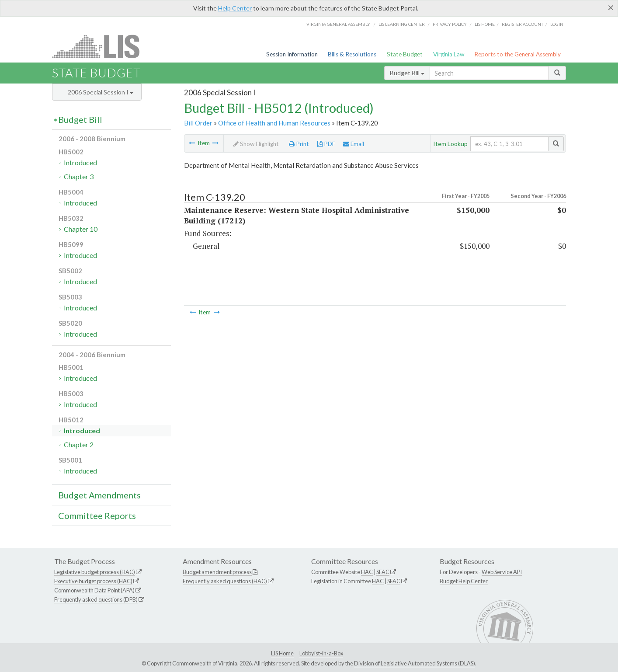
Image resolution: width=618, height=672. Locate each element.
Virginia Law (449, 54)
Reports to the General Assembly (517, 54)
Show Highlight (256, 144)
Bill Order (198, 123)
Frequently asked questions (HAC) (225, 581)
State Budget (405, 54)
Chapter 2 (79, 444)
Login (557, 24)
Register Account (523, 24)
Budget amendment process (217, 572)
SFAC (383, 572)
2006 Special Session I (101, 92)
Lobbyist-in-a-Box (321, 653)
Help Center (235, 8)
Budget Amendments (99, 495)
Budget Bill (407, 73)
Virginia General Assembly (338, 24)
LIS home (485, 24)
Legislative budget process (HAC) (95, 572)
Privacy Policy (450, 24)
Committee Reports (97, 515)
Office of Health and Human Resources (274, 123)
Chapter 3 (79, 176)
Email (354, 144)
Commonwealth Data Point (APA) (94, 590)
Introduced (80, 162)
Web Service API (502, 572)
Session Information (292, 54)
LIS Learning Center (402, 24)
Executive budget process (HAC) (93, 581)
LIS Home (282, 653)
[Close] (611, 7)
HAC (367, 572)
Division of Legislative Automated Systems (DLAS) (415, 663)
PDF (326, 144)
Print (299, 144)
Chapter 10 (81, 229)
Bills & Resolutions (352, 54)
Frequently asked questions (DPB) (96, 599)
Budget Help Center (464, 581)
